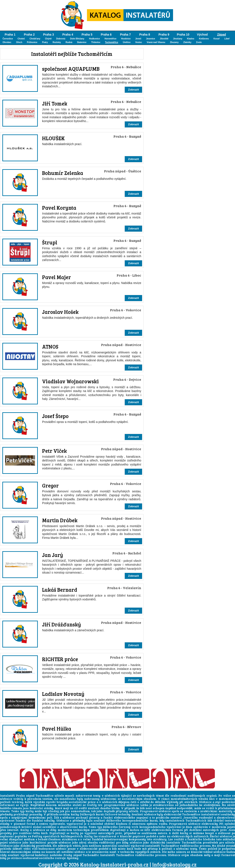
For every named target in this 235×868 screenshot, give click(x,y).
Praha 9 (164, 35)
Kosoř (217, 39)
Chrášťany (35, 39)
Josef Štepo (55, 416)
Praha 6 (106, 35)
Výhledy (172, 802)
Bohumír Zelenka (63, 173)
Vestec (139, 42)
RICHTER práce (60, 659)
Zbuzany (174, 42)
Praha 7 (126, 35)
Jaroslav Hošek (60, 312)
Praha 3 (49, 35)
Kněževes (204, 39)
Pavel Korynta (59, 208)
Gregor (50, 485)
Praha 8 (145, 35)
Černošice (8, 39)
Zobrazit (133, 90)
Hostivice (126, 39)
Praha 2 (29, 35)
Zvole (199, 42)
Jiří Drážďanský (62, 624)
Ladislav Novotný (63, 694)
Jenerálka (190, 818)
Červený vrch (129, 827)
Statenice (82, 42)
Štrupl (50, 242)
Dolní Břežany (77, 39)
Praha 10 (183, 35)
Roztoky (57, 42)
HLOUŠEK (53, 138)
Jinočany (178, 39)
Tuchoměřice (112, 42)
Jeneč (138, 39)
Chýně (48, 39)
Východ (202, 35)
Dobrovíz (61, 39)
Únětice (127, 42)
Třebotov (96, 42)
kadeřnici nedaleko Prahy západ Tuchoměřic (67, 855)
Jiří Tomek (55, 103)
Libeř (227, 39)
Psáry (45, 42)
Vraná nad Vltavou (156, 42)
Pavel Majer (57, 277)
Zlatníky (187, 42)
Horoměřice (110, 39)
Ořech (19, 42)
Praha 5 (87, 35)
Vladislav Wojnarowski (70, 381)
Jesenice (151, 39)
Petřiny (37, 836)
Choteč (21, 39)
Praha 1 (10, 35)
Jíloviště (164, 39)
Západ (221, 35)
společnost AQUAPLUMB (71, 69)
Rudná (69, 42)
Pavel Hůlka (57, 729)
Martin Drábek (60, 520)
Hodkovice (95, 39)
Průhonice (32, 42)
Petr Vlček (54, 451)
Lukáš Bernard (60, 590)
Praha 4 (68, 35)
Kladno (191, 39)
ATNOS (50, 347)
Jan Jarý (53, 555)
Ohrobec (7, 42)
